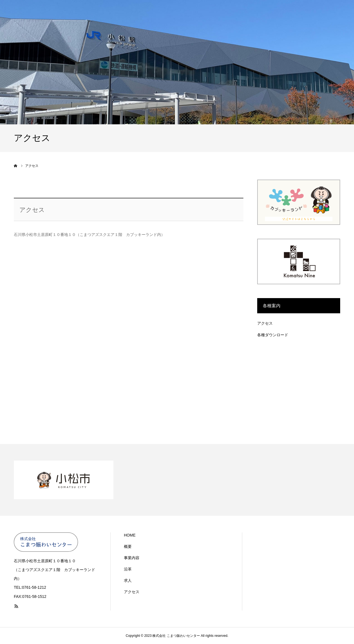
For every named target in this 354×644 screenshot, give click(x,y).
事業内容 (132, 558)
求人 (128, 580)
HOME (130, 535)
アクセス (265, 323)
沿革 (128, 569)
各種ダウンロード (273, 335)
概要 (128, 546)
